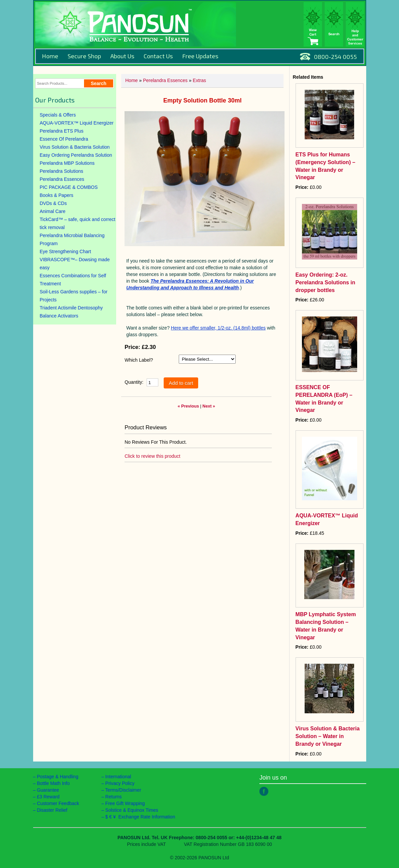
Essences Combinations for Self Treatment (73, 280)
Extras (199, 80)
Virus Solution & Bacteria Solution (75, 147)
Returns (114, 797)
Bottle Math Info (53, 783)
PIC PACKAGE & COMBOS (69, 187)
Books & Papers (57, 195)
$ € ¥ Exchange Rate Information (140, 817)
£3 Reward (48, 797)
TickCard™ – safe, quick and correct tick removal (78, 223)
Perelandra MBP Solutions (67, 163)
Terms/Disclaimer (123, 790)
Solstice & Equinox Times (132, 810)
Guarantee (48, 790)
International (118, 777)
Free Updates (200, 56)
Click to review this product (152, 456)
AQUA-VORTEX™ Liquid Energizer (77, 123)
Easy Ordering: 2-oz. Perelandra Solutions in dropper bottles (326, 282)
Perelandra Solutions (62, 171)
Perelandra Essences (62, 179)
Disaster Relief (52, 810)
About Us (122, 56)
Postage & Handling (58, 777)
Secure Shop (84, 56)
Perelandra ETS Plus (62, 131)
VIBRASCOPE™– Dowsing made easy (75, 264)
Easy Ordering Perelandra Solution (76, 155)
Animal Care (53, 211)
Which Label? (139, 360)
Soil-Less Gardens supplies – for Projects (74, 296)
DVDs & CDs (53, 203)
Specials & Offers (58, 115)
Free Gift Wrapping (125, 803)
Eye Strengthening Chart (65, 251)
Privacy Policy (120, 783)
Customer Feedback (58, 803)
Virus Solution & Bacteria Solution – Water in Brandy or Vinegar (328, 736)
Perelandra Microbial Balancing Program (72, 239)
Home (50, 56)
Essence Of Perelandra (64, 139)
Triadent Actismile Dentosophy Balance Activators (71, 312)
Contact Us (158, 56)
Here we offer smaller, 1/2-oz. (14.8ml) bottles (218, 328)
